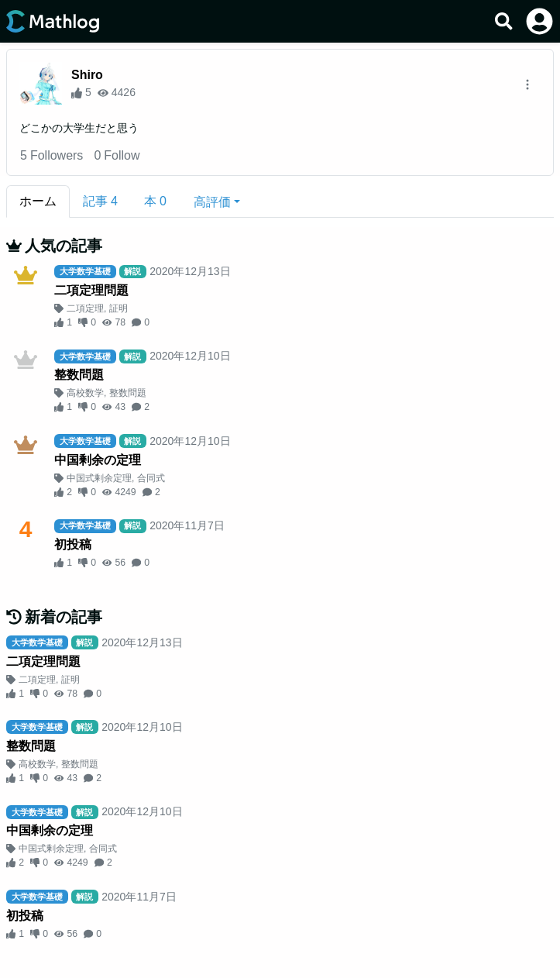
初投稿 (73, 544)
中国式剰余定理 (99, 478)
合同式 (151, 478)
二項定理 (85, 308)
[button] (217, 201)
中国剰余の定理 (98, 460)
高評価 (212, 202)
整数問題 (79, 375)
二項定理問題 (91, 290)
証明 (119, 308)
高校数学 (85, 393)
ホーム (38, 201)
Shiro (87, 75)
